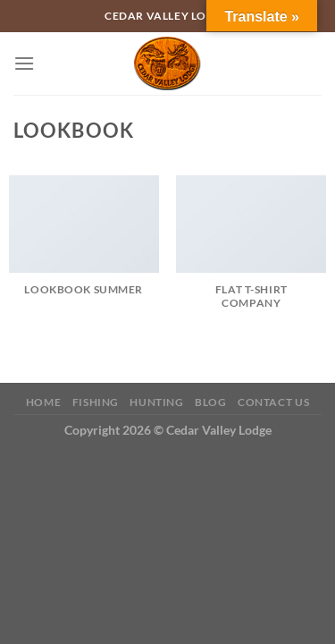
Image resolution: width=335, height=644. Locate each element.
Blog (210, 402)
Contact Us (273, 402)
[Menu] (24, 63)
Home (43, 402)
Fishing (96, 402)
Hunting (156, 402)
